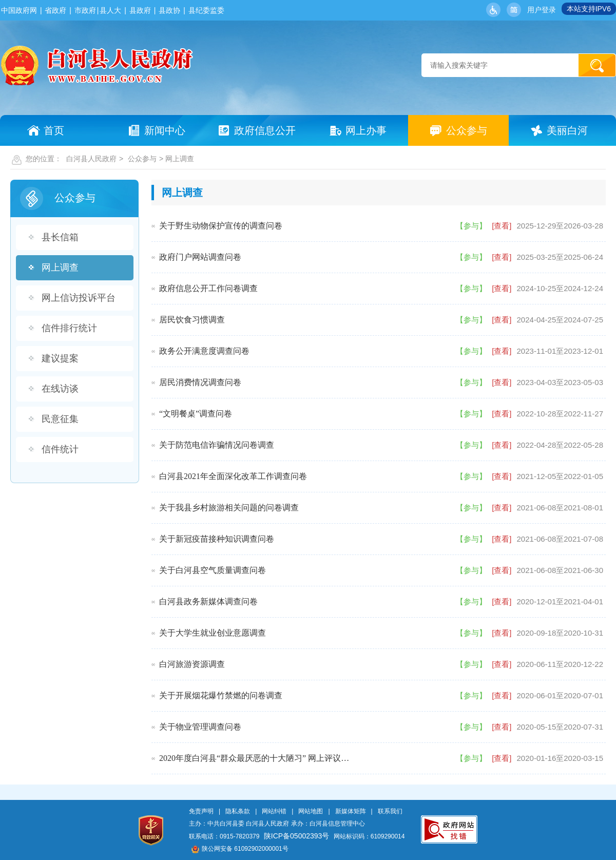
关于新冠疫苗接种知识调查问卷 (217, 539)
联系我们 (390, 811)
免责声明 (201, 811)
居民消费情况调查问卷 (200, 382)
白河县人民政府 (91, 159)
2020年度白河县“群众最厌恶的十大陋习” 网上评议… (254, 758)
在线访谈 (60, 389)
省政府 (55, 10)
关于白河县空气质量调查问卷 (213, 570)
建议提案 (60, 358)
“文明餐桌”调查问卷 (196, 414)
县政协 (169, 10)
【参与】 (471, 226)
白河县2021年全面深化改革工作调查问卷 (233, 476)
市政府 (85, 10)
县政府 (140, 10)
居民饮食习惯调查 (192, 320)
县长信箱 (60, 237)
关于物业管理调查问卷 (200, 727)
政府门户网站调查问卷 (200, 257)
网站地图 (311, 811)
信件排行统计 (69, 328)
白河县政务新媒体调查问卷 (208, 601)
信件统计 (60, 449)
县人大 (110, 10)
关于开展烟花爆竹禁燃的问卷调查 (221, 695)
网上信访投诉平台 (79, 298)
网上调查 (60, 267)
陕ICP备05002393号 (297, 836)
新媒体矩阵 (351, 811)
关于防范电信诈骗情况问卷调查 (217, 445)
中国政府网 (19, 10)
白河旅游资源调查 (192, 664)
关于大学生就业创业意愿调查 (213, 633)
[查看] (502, 226)
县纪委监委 (206, 10)
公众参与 (142, 159)
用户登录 (542, 10)
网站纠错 (274, 811)
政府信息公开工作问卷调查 (208, 288)
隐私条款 (238, 811)
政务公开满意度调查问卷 (204, 351)
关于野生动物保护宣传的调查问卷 (221, 226)
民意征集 (60, 419)
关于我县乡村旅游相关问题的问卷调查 (229, 508)
